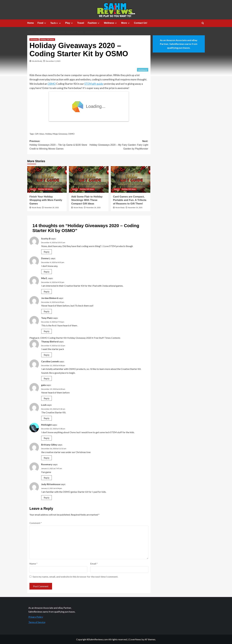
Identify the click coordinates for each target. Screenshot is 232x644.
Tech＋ (56, 23)
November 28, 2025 (52, 208)
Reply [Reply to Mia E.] (47, 291)
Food (42, 23)
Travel (81, 23)
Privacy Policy (36, 617)
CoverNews (135, 639)
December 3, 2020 (53, 61)
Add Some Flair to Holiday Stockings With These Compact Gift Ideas (87, 200)
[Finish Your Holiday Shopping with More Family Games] (47, 179)
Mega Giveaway (60, 134)
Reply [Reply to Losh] (47, 418)
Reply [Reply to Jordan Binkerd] (47, 311)
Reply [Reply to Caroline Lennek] (47, 378)
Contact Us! (141, 23)
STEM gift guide (94, 84)
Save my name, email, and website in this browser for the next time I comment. (75, 577)
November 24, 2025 (135, 208)
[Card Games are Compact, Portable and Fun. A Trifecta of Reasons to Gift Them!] (131, 179)
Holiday (48, 134)
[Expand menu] (45, 23)
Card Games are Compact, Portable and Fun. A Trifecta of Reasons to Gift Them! (130, 200)
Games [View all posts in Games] (33, 189)
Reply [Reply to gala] (47, 398)
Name (33, 564)
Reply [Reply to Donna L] (47, 272)
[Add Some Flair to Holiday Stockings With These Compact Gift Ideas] (89, 179)
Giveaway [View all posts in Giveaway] (34, 39)
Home (30, 23)
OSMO (52, 84)
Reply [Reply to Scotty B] (47, 252)
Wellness (111, 23)
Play (69, 23)
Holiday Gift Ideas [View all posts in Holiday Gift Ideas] (47, 39)
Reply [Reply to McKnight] (47, 438)
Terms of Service (37, 622)
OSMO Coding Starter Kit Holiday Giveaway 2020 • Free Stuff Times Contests (80, 338)
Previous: (59, 145)
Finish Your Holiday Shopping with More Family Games (46, 200)
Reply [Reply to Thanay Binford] (47, 355)
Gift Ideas (40, 134)
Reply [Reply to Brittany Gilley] (47, 458)
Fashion (94, 23)
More (126, 23)
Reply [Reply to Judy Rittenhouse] (47, 498)
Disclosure (143, 70)
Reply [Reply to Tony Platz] (47, 331)
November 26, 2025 (93, 208)
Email (94, 564)
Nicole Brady (37, 61)
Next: (118, 145)
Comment (36, 523)
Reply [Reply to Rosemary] (47, 478)
